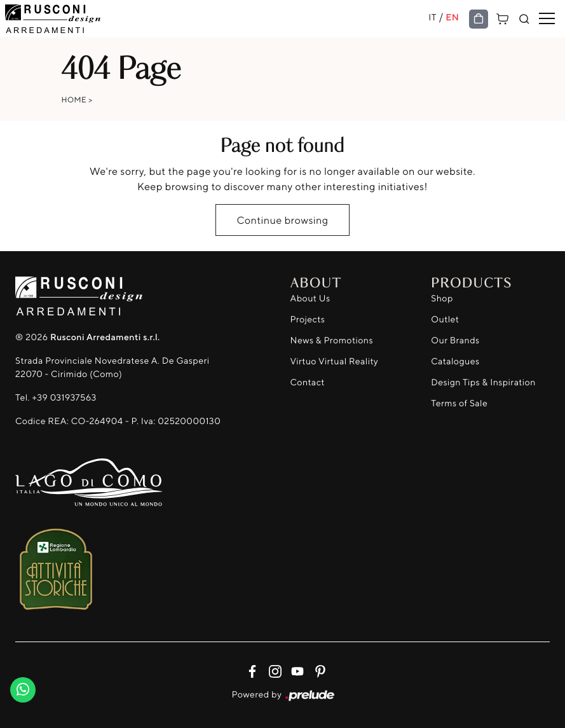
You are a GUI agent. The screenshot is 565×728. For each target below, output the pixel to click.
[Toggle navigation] (547, 19)
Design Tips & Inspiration (483, 382)
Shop (442, 299)
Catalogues (455, 361)
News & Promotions (332, 340)
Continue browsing (282, 220)
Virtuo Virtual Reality (335, 361)
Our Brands (455, 340)
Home (74, 100)
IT (432, 17)
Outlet (445, 319)
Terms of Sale (459, 403)
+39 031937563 (64, 398)
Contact (308, 382)
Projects (308, 319)
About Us (310, 299)
